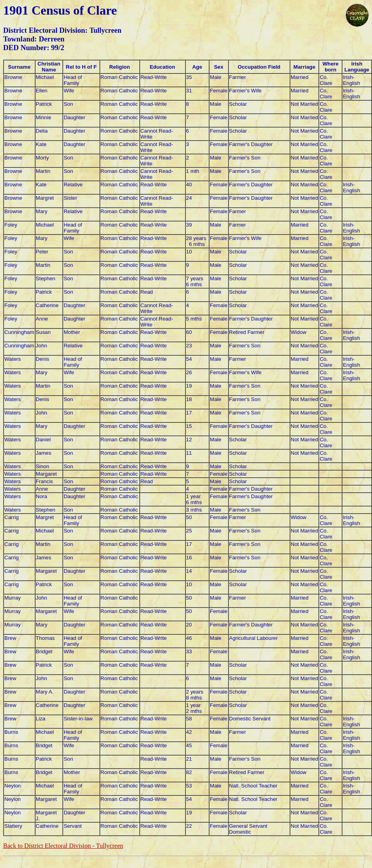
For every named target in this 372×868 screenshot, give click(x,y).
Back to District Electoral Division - (63, 846)
